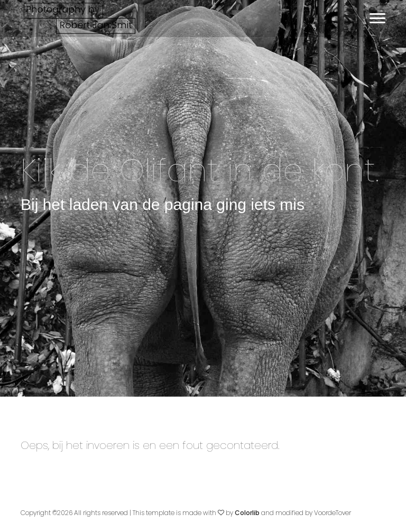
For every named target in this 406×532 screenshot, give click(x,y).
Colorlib (247, 513)
